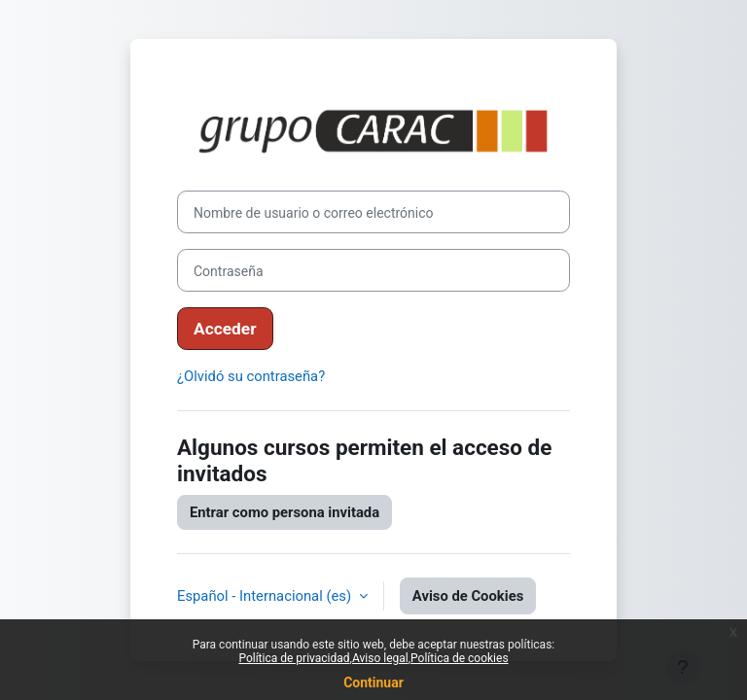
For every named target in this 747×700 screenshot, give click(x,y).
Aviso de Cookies (468, 596)
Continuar (373, 682)
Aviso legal (380, 658)
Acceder (225, 329)
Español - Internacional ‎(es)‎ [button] (266, 596)
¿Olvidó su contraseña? (251, 376)
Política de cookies (460, 658)
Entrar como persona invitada (285, 512)
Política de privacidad (294, 658)
